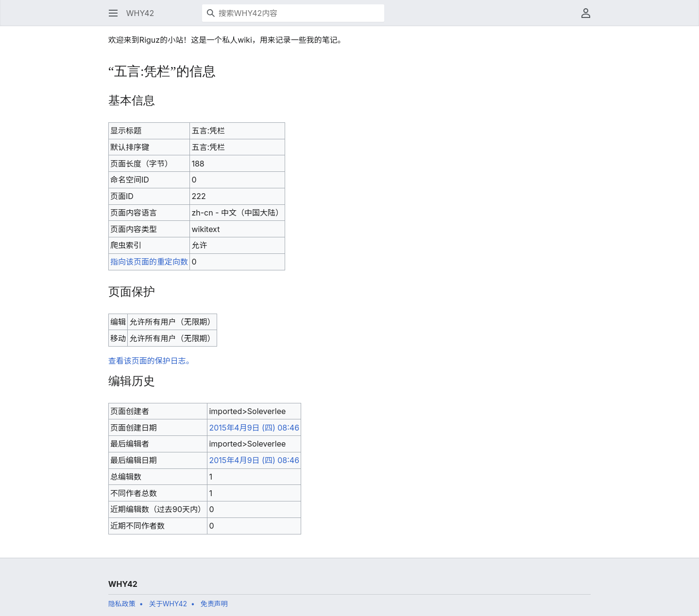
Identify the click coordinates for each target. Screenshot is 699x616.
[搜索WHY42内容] (293, 13)
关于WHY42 (168, 604)
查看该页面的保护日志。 (151, 361)
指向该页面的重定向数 (149, 262)
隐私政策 (122, 604)
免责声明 (214, 604)
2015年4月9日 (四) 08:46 (254, 428)
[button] (113, 13)
